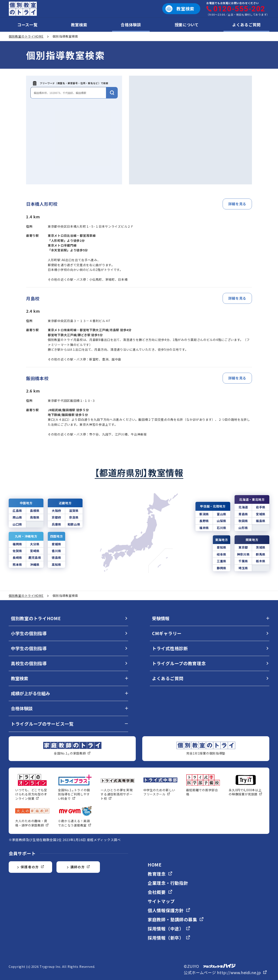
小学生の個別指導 (29, 633)
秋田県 (243, 521)
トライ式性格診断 (170, 648)
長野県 (204, 521)
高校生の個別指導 (29, 663)
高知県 (56, 564)
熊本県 (17, 564)
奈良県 (74, 517)
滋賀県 (74, 511)
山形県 (243, 528)
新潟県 (204, 514)
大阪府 (56, 511)
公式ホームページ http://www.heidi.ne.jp (225, 972)
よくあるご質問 (246, 25)
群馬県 (261, 554)
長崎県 (17, 558)
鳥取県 (35, 517)
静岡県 (222, 568)
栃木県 (261, 561)
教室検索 (79, 25)
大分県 (35, 544)
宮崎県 (35, 551)
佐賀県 (17, 551)
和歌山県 (74, 524)
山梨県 (222, 521)
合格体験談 (131, 25)
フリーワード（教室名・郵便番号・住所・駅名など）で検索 (71, 83)
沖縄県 (35, 564)
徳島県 (56, 558)
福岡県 (17, 544)
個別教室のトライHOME (36, 618)
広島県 (17, 511)
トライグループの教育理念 (179, 663)
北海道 (243, 507)
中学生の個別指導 (29, 648)
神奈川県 (243, 554)
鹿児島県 (35, 558)
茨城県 (261, 547)
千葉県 (243, 561)
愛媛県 (56, 544)
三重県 (222, 561)
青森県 (243, 514)
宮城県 (261, 514)
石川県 (222, 528)
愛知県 (222, 547)
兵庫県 (56, 524)
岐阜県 (222, 554)
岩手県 (261, 507)
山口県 (17, 524)
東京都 (243, 547)
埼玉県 (243, 568)
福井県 (204, 528)
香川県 (56, 551)
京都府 (56, 517)
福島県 (261, 521)
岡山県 (17, 517)
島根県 (35, 511)
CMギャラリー (167, 633)
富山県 (222, 514)
